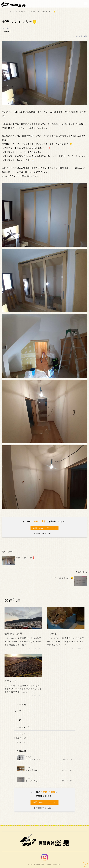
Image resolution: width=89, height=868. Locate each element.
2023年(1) (20, 733)
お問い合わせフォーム (44, 528)
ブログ (33, 12)
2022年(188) (21, 738)
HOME (11, 12)
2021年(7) (20, 742)
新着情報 (22, 12)
